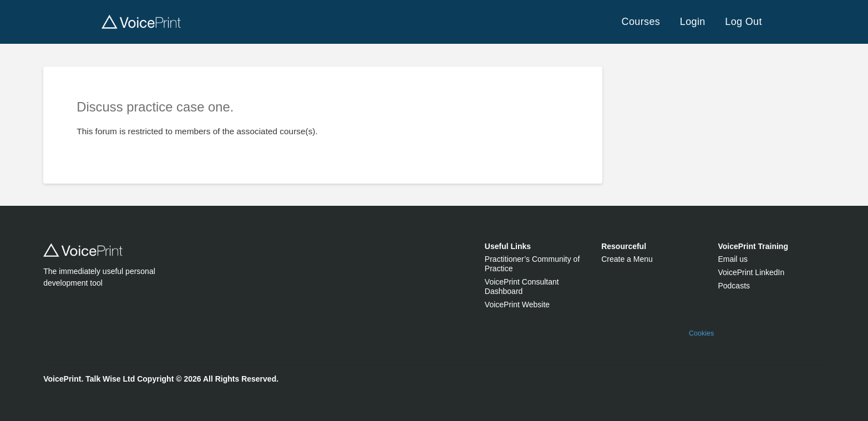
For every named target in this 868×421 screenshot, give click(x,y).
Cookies (702, 333)
